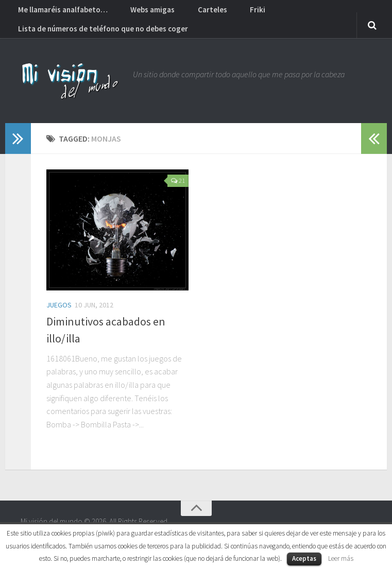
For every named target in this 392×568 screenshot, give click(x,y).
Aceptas (304, 558)
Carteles (191, 13)
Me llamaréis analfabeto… (59, 13)
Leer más (341, 558)
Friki (226, 13)
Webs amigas (140, 13)
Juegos (59, 318)
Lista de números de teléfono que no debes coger (99, 39)
